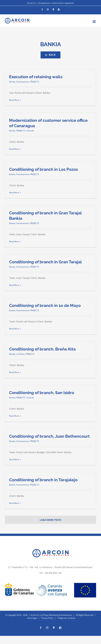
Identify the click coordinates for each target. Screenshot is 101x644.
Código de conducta (66, 618)
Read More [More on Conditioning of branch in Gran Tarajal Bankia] (14, 242)
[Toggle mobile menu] (94, 22)
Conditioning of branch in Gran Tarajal (45, 262)
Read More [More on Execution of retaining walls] (14, 100)
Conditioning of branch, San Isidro (42, 393)
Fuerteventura (23, 82)
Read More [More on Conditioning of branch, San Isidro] (14, 416)
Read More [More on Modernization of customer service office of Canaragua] (14, 149)
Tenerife (30, 131)
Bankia (12, 82)
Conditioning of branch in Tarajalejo (43, 480)
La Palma (20, 354)
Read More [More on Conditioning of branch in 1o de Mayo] (14, 329)
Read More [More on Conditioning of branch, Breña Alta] (14, 372)
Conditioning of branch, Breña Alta (42, 349)
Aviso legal (32, 618)
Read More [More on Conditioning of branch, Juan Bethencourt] (14, 459)
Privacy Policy (47, 618)
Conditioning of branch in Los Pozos (43, 169)
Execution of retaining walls (36, 77)
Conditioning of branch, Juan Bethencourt (49, 436)
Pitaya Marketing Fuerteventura (58, 615)
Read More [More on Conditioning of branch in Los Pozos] (14, 193)
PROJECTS (35, 82)
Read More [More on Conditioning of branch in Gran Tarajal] (14, 285)
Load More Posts (50, 520)
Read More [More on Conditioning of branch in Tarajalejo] (14, 503)
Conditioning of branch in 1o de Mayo (45, 305)
